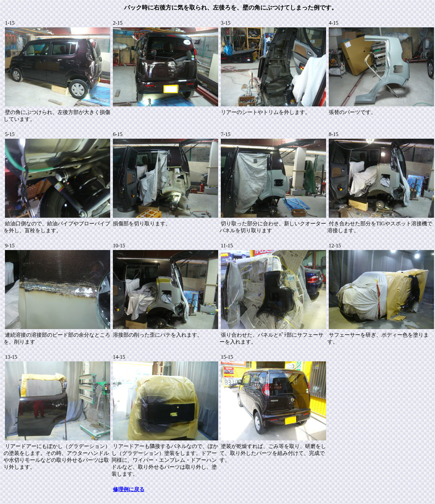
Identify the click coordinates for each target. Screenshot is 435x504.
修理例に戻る (129, 489)
